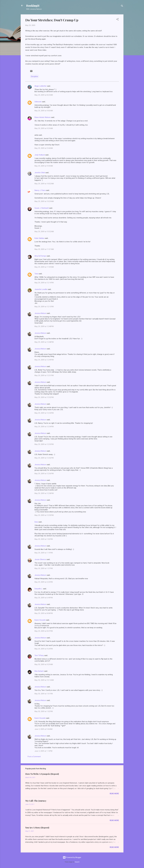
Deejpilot (77, 862)
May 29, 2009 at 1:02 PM (44, 539)
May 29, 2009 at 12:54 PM (44, 413)
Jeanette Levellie (41, 289)
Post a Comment (34, 757)
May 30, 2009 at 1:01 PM (44, 694)
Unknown (38, 102)
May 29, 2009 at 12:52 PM (44, 397)
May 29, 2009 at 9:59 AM (44, 166)
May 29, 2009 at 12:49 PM (44, 360)
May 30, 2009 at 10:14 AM (44, 680)
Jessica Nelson (40, 313)
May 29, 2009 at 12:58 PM (44, 493)
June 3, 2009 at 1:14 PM (43, 751)
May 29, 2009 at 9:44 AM (44, 148)
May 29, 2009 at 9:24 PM (44, 649)
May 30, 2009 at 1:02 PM (44, 711)
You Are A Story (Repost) (37, 828)
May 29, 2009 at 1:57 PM (44, 568)
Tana (36, 274)
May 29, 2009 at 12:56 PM (44, 458)
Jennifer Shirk (40, 173)
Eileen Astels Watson (43, 117)
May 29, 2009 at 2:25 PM (44, 582)
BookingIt (33, 6)
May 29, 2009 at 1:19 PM (44, 553)
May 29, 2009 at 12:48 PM (44, 326)
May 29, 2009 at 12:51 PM (44, 375)
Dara (36, 522)
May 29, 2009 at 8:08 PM (44, 613)
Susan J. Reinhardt (42, 208)
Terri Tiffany (39, 655)
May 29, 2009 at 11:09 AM (44, 267)
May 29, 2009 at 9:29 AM (44, 128)
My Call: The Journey (36, 801)
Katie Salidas (39, 238)
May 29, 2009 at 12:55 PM (44, 444)
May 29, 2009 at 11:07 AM (44, 249)
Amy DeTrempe (40, 256)
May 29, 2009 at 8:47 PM (44, 631)
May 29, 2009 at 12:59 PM (44, 515)
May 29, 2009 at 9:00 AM (44, 111)
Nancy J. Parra (40, 190)
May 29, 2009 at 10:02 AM (44, 184)
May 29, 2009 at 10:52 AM (44, 232)
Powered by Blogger (72, 857)
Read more (114, 794)
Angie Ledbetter (41, 86)
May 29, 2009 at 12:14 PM (44, 283)
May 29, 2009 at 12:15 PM (44, 307)
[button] (117, 20)
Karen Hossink (40, 620)
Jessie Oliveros (40, 559)
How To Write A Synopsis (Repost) (42, 774)
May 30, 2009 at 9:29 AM (44, 664)
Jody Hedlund (40, 155)
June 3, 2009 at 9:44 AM (43, 729)
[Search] (122, 6)
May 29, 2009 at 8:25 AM (44, 95)
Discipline (34, 76)
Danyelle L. (39, 589)
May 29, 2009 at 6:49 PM (44, 598)
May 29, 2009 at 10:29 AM (44, 201)
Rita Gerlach (39, 671)
